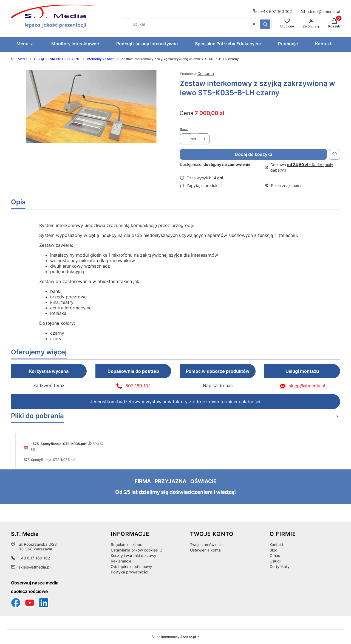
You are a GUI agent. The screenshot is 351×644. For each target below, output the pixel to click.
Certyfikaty (280, 566)
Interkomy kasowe (101, 59)
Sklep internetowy (174, 637)
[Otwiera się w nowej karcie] (30, 603)
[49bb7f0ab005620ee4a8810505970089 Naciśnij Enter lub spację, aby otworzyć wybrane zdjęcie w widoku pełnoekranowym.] (91, 107)
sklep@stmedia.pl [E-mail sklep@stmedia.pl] (324, 11)
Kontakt (276, 544)
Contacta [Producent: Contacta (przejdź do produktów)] (206, 73)
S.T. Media (19, 59)
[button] (265, 24)
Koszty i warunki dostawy (134, 555)
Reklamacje (121, 561)
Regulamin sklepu (127, 544)
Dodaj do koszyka (254, 154)
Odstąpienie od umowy (131, 566)
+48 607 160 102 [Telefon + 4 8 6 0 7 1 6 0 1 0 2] (276, 11)
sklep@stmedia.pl (307, 386)
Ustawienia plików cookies (135, 550)
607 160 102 (138, 386)
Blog (274, 550)
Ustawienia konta (205, 550)
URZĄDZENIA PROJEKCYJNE (57, 59)
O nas (275, 555)
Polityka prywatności (129, 572)
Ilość (184, 129)
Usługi (275, 561)
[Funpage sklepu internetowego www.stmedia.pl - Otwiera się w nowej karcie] (16, 603)
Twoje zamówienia (206, 544)
